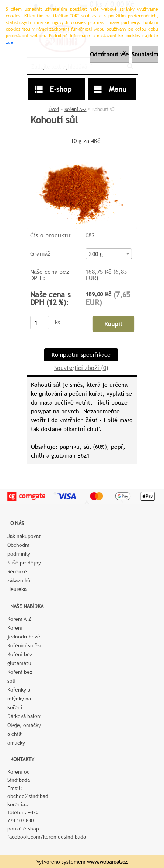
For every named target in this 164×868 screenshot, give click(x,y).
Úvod (54, 109)
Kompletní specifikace (81, 355)
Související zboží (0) (81, 368)
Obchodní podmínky (19, 549)
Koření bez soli (20, 676)
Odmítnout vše (109, 54)
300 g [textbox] (96, 254)
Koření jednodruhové (24, 632)
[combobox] (109, 254)
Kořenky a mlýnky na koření (19, 699)
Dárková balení (25, 716)
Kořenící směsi (24, 645)
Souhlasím (145, 54)
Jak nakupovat (24, 536)
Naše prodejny (24, 563)
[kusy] (39, 323)
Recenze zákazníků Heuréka (19, 580)
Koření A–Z (76, 109)
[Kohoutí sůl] (82, 149)
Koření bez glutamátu (20, 659)
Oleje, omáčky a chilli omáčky (24, 734)
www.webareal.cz (107, 862)
